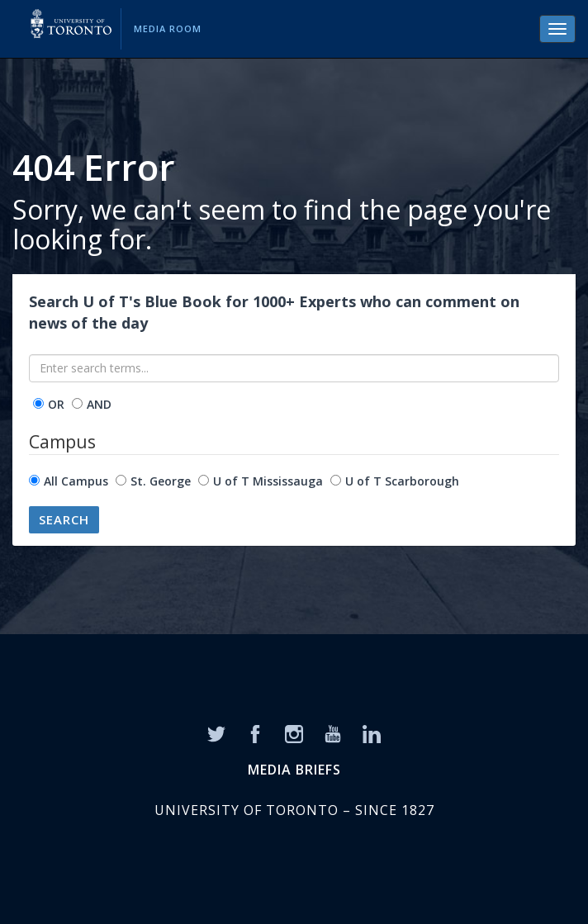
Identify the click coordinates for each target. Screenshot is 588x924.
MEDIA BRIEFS (294, 770)
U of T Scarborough (402, 481)
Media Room (168, 28)
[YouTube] (333, 732)
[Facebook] (255, 732)
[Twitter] (216, 732)
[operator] (38, 403)
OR (56, 404)
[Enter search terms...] (294, 368)
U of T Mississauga (268, 481)
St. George (161, 481)
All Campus (76, 481)
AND (99, 404)
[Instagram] (294, 732)
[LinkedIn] (372, 732)
